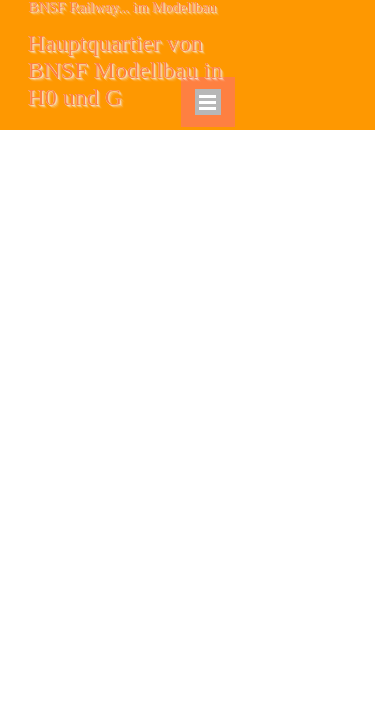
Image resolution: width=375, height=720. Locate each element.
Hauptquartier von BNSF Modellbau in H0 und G (128, 70)
